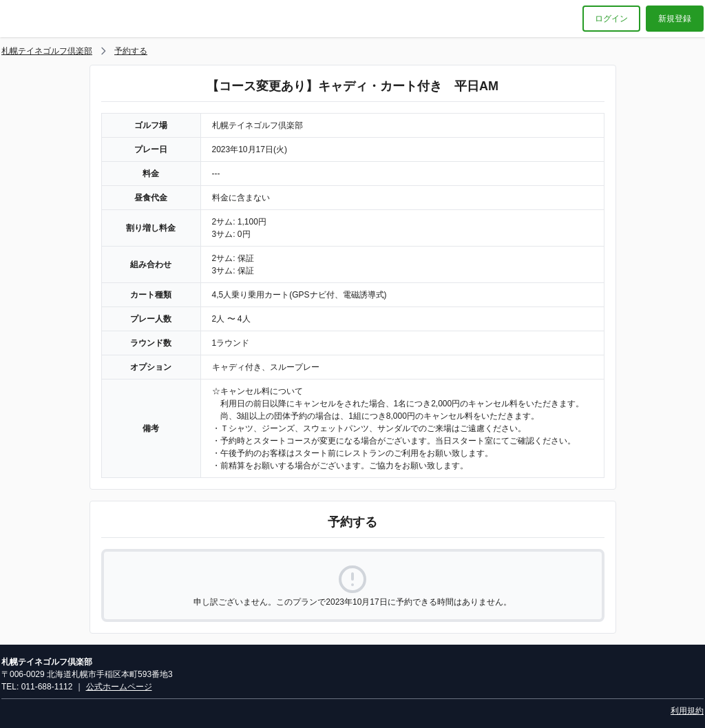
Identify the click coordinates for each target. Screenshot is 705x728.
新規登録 (675, 19)
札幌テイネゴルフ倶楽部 (47, 51)
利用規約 (687, 711)
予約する (131, 51)
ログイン (611, 19)
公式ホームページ (119, 687)
